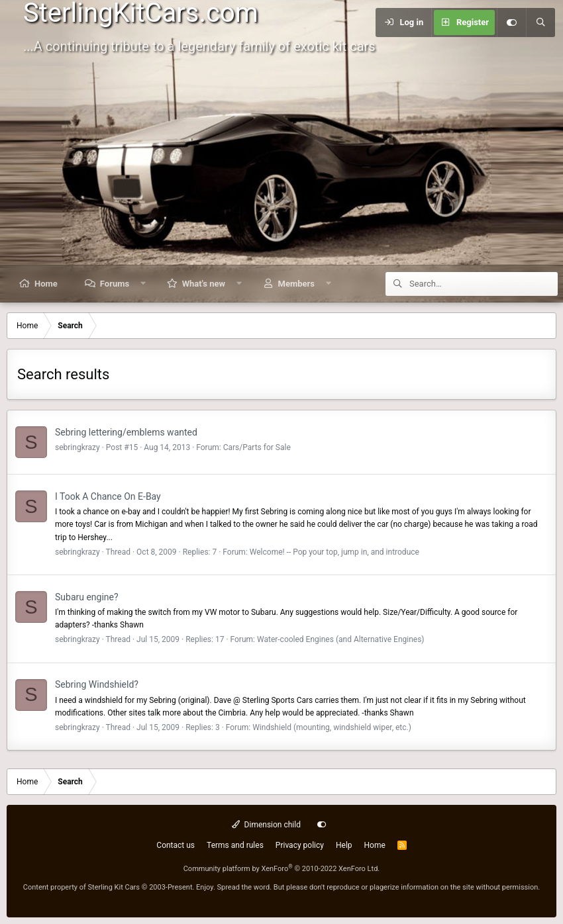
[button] (143, 284)
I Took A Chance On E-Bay (108, 496)
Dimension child (266, 825)
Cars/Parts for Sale (257, 447)
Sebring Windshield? (97, 684)
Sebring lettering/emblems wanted (126, 432)
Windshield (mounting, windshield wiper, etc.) (332, 727)
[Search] (540, 23)
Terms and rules (235, 845)
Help (344, 845)
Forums (115, 284)
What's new (204, 284)
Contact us (176, 845)
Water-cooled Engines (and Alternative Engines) (341, 639)
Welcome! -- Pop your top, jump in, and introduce (334, 552)
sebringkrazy (77, 447)
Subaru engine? (87, 597)
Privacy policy (300, 845)
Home (46, 284)
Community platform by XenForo (282, 869)
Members (296, 284)
